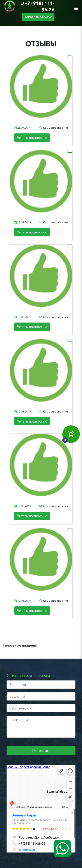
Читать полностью (32, 138)
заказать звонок (38, 17)
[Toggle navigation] (76, 9)
